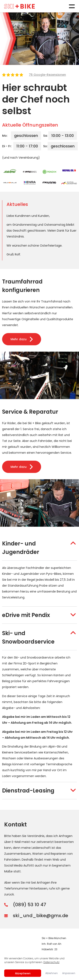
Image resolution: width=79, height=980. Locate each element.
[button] (39, 548)
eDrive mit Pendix (26, 615)
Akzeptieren (23, 973)
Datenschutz (51, 962)
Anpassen (68, 973)
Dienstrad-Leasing (28, 791)
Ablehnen (52, 973)
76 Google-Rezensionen (47, 75)
